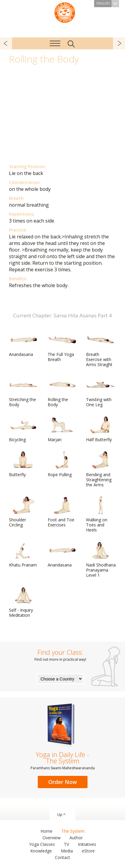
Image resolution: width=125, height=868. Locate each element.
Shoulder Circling (23, 512)
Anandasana (23, 344)
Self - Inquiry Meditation (23, 602)
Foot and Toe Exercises (62, 512)
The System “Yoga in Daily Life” (65, 12)
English (108, 4)
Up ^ (61, 814)
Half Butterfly (100, 429)
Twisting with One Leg (100, 392)
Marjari (62, 429)
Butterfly (23, 464)
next (119, 43)
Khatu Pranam (23, 555)
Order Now (63, 782)
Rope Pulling (62, 464)
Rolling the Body (62, 392)
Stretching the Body (23, 392)
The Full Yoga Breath (62, 347)
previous (6, 43)
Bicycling (23, 429)
